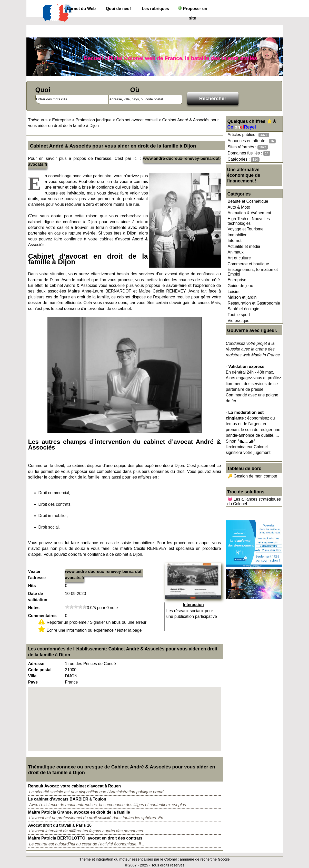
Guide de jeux (240, 286)
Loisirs (234, 292)
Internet (235, 241)
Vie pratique (239, 321)
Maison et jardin (242, 297)
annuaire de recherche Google (205, 859)
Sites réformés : (248, 147)
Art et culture (239, 258)
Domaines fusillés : (249, 153)
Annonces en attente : (252, 141)
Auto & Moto (239, 207)
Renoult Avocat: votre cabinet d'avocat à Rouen (75, 786)
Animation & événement (250, 213)
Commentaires (42, 616)
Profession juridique (93, 120)
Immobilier (237, 235)
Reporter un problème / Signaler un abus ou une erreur (97, 622)
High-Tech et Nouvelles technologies (249, 221)
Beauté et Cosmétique (248, 201)
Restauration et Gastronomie (254, 303)
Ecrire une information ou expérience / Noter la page (94, 630)
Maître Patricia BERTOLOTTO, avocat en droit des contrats (85, 838)
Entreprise (237, 280)
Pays (33, 682)
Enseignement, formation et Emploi (253, 272)
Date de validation (38, 597)
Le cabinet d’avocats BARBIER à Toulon (67, 799)
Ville (32, 676)
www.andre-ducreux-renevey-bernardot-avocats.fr (104, 575)
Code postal (40, 670)
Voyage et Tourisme (246, 229)
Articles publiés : (248, 135)
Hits (32, 586)
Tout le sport (239, 315)
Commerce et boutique (248, 264)
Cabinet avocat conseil (137, 120)
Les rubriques (155, 9)
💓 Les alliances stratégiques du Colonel (254, 501)
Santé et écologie (244, 309)
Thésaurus (38, 120)
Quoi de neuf (118, 9)
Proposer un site (192, 10)
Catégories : (244, 159)
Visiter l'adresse (37, 575)
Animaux (236, 252)
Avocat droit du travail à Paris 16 (60, 825)
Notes (34, 608)
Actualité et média (244, 246)
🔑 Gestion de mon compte (252, 476)
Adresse (36, 664)
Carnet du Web (81, 9)
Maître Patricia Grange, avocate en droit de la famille (79, 812)
